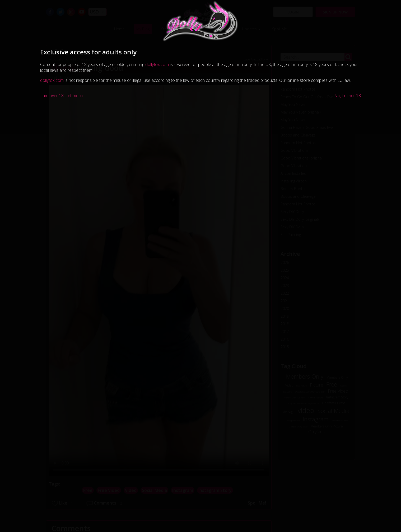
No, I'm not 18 (348, 96)
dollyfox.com (157, 64)
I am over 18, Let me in (61, 96)
